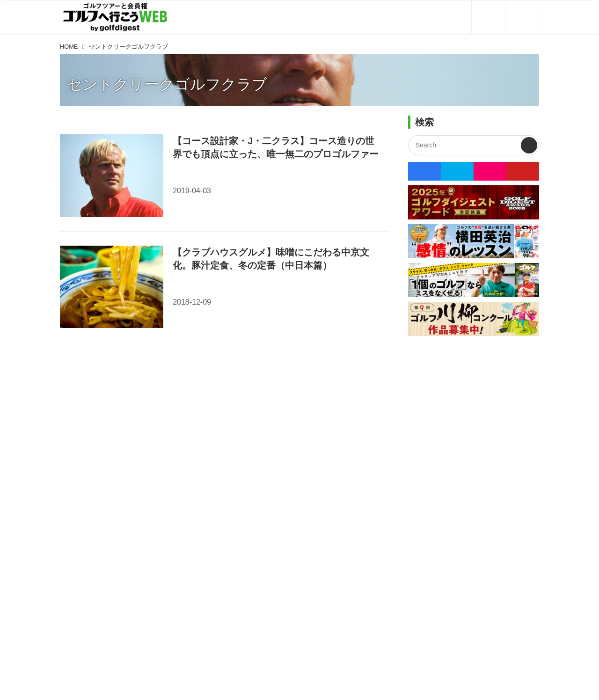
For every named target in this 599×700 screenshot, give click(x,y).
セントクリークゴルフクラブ (167, 84)
